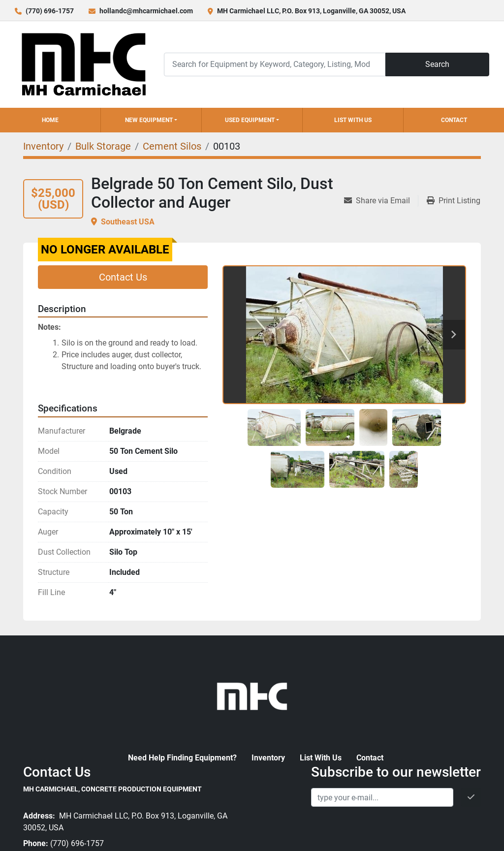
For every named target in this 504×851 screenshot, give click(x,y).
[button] (151, 120)
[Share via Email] (381, 201)
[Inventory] (43, 146)
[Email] (382, 797)
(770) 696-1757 (50, 11)
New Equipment (149, 120)
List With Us (353, 120)
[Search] (275, 64)
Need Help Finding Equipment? (182, 758)
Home (50, 120)
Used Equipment (250, 120)
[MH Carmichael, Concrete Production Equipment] (252, 695)
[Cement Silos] (172, 146)
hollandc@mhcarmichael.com (146, 11)
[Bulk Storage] (103, 146)
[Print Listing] (454, 201)
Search (437, 64)
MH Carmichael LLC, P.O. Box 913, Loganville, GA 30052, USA (311, 11)
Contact (454, 120)
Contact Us (123, 277)
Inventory (268, 758)
